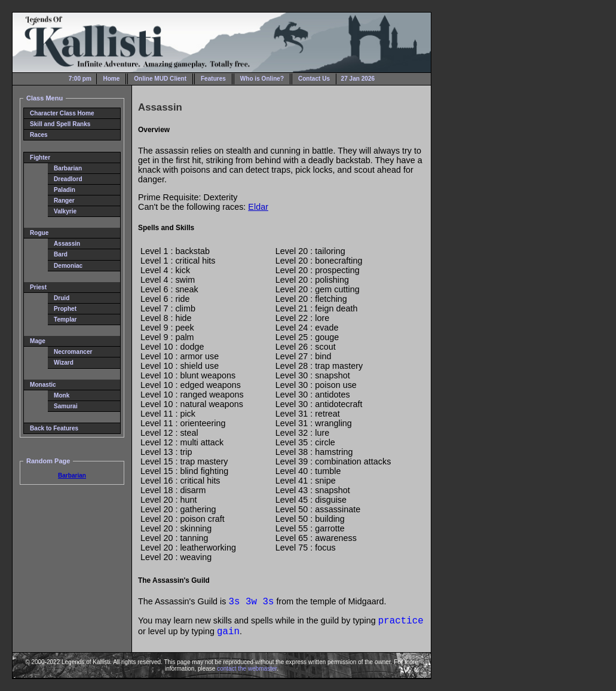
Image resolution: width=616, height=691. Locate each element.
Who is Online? (262, 79)
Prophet (65, 309)
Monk (62, 395)
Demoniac (68, 266)
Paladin (65, 190)
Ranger (64, 201)
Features (213, 79)
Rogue (39, 233)
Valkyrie (65, 211)
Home (111, 79)
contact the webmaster (247, 669)
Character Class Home (62, 113)
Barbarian (68, 168)
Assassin (67, 244)
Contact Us (314, 79)
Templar (65, 319)
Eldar (258, 207)
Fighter (40, 158)
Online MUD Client (160, 79)
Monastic (43, 385)
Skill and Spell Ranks (60, 124)
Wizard (64, 363)
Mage (38, 341)
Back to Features (54, 428)
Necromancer (73, 352)
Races (39, 135)
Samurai (66, 406)
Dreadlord (68, 179)
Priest (38, 287)
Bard (61, 254)
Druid (62, 298)
